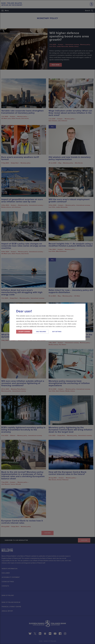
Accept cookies (24, 332)
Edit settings (57, 332)
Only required (41, 332)
